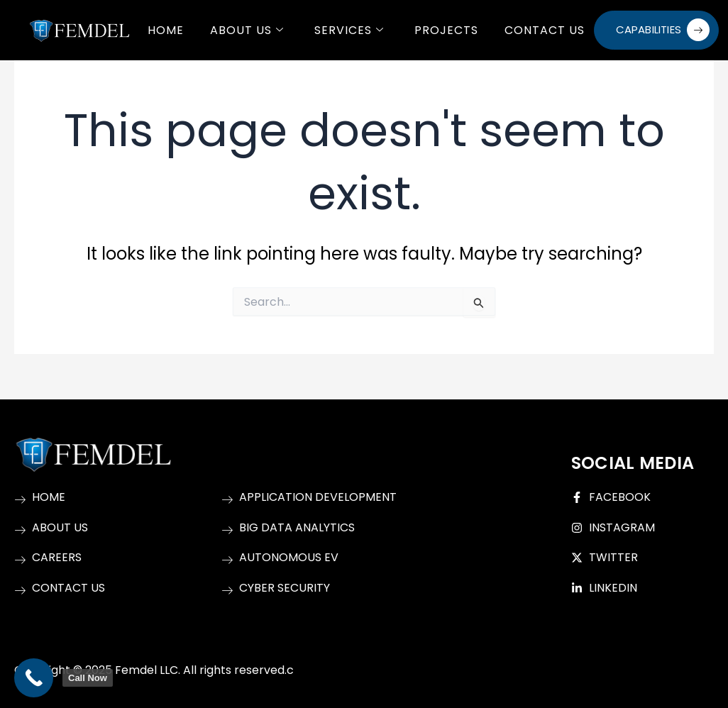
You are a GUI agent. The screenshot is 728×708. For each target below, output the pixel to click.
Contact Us (545, 29)
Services (350, 29)
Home (166, 29)
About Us (248, 29)
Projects (447, 29)
